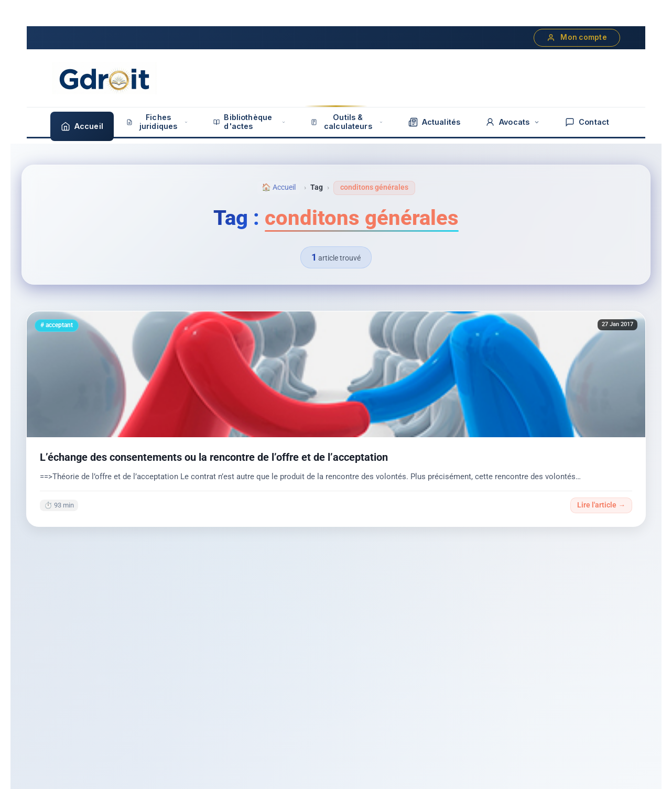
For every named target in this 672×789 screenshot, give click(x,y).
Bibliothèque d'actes (250, 122)
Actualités (434, 122)
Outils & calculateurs (347, 122)
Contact (587, 122)
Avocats (513, 122)
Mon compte (577, 37)
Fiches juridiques (157, 122)
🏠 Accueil (279, 187)
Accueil (82, 126)
